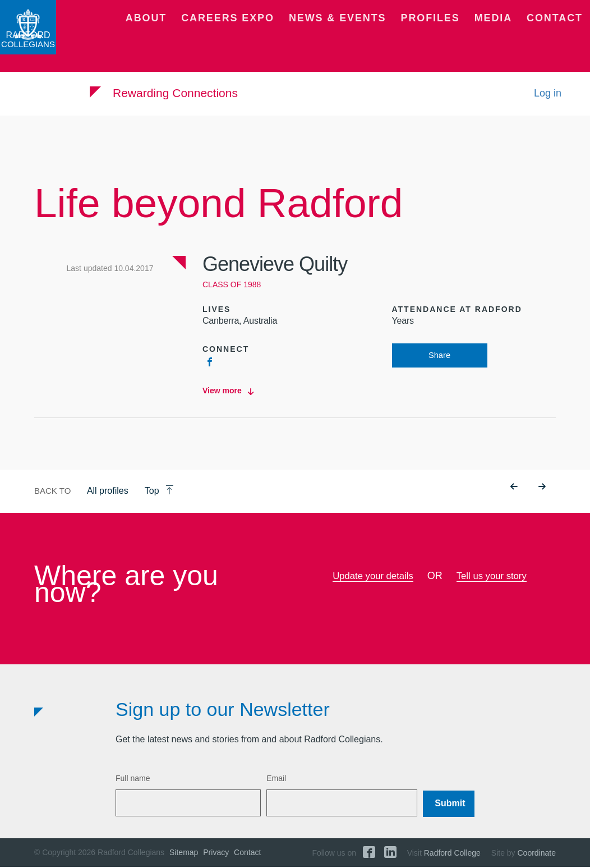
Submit (450, 804)
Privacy (216, 853)
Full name (133, 779)
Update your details (370, 577)
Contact (561, 42)
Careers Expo (289, 42)
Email (276, 779)
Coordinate (537, 854)
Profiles (455, 42)
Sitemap (184, 853)
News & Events (379, 42)
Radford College (452, 854)
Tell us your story (494, 577)
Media (509, 42)
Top (159, 492)
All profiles (108, 492)
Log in (548, 105)
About (221, 42)
